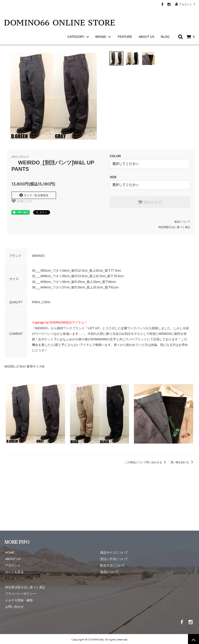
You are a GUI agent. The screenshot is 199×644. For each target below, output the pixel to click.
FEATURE (125, 29)
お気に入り (22, 201)
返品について (182, 220)
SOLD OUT (150, 201)
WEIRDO (25, 42)
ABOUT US (146, 29)
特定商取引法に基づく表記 (174, 226)
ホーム (8, 42)
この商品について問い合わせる (146, 461)
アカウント (186, 4)
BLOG (165, 29)
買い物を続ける (183, 461)
